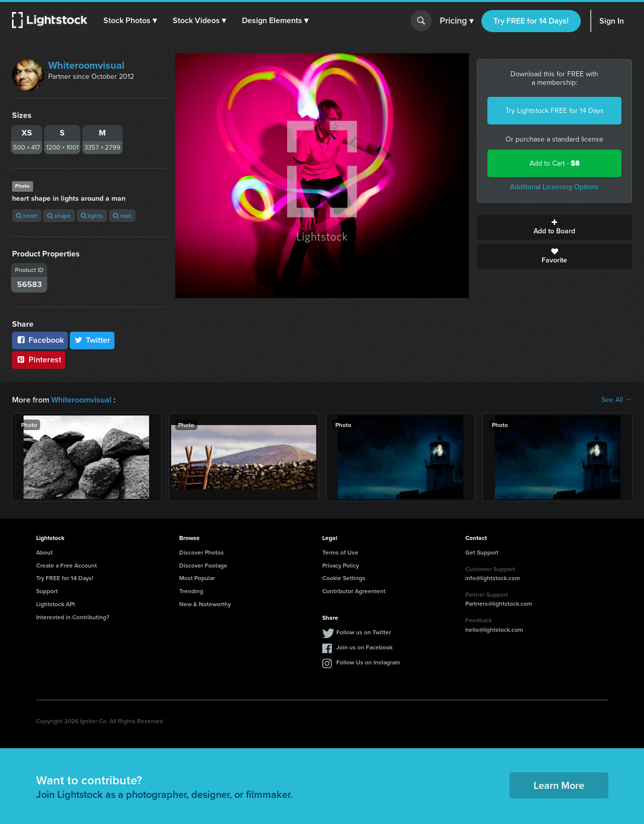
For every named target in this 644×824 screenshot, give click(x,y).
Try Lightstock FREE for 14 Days (555, 111)
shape (59, 216)
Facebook (40, 340)
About (44, 552)
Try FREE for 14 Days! (531, 21)
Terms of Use (340, 552)
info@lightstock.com (493, 578)
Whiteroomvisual (86, 65)
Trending (191, 591)
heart (27, 216)
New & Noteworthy (205, 604)
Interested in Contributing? (73, 617)
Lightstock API (55, 604)
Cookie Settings (344, 578)
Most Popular (197, 578)
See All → (617, 400)
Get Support (482, 552)
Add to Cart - (555, 163)
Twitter (92, 340)
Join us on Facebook (364, 647)
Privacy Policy (341, 565)
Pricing (457, 21)
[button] (130, 21)
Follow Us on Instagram (368, 662)
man (122, 216)
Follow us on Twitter (364, 632)
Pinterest (39, 360)
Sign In (612, 21)
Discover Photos (202, 552)
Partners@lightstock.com (499, 603)
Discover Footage (203, 565)
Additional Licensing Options (554, 187)
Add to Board (554, 227)
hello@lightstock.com (494, 630)
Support (47, 591)
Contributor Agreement (354, 591)
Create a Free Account (67, 565)
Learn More (559, 785)
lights (92, 216)
